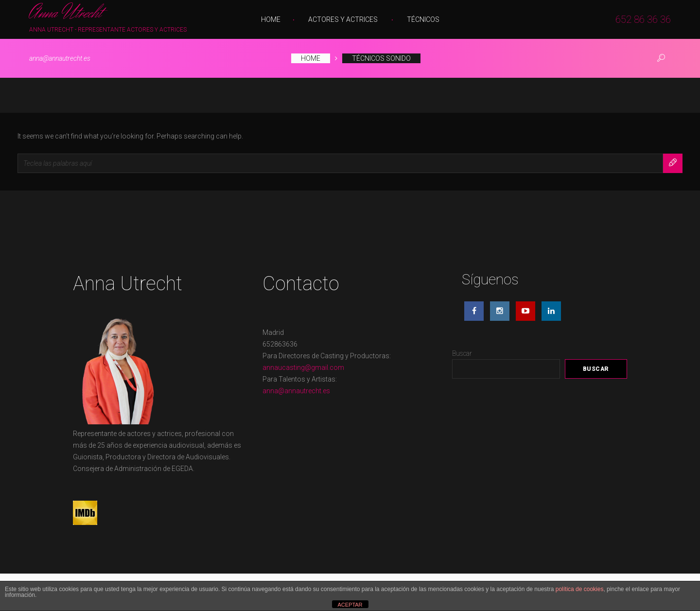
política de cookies (580, 589)
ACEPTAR (350, 605)
